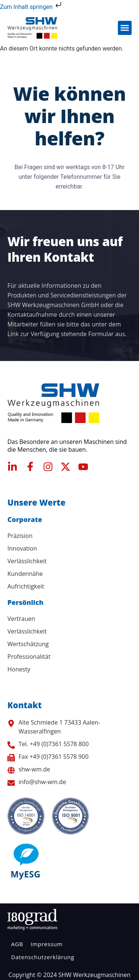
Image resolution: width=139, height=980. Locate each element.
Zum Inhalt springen (32, 7)
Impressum (46, 944)
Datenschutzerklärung (43, 957)
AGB (17, 944)
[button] (125, 28)
